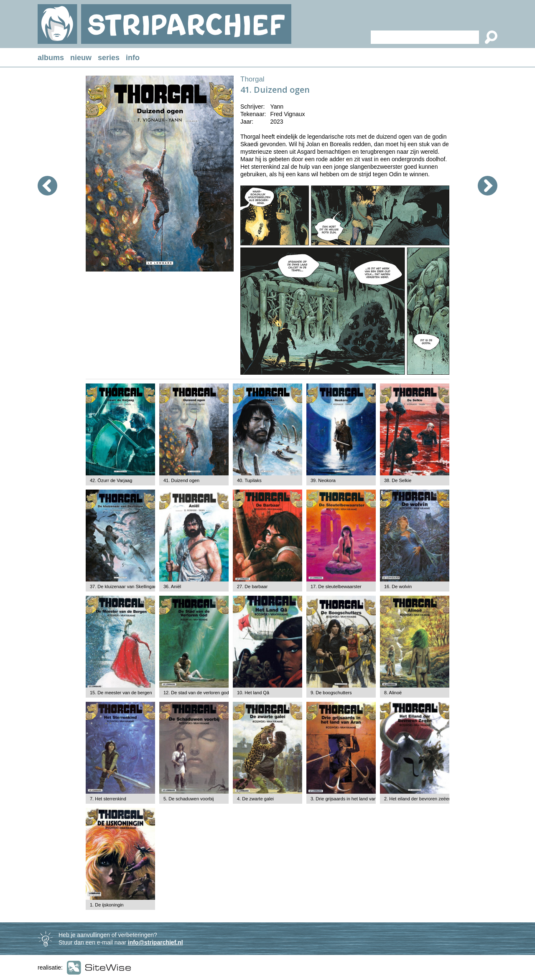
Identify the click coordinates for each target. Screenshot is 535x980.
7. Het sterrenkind (108, 799)
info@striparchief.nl (155, 942)
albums (51, 58)
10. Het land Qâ (253, 693)
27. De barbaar (252, 586)
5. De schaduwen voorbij (189, 799)
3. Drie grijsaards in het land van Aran (349, 799)
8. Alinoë (393, 693)
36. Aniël (172, 586)
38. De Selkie (398, 480)
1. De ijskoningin (107, 905)
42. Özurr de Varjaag (111, 480)
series (109, 58)
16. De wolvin (398, 586)
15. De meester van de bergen (121, 693)
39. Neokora (323, 480)
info (133, 58)
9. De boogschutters (331, 693)
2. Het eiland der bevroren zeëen (418, 799)
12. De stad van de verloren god (196, 693)
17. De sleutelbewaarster (336, 586)
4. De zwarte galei (255, 799)
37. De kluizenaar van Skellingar (123, 586)
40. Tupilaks (249, 480)
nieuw (81, 58)
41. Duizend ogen (181, 480)
